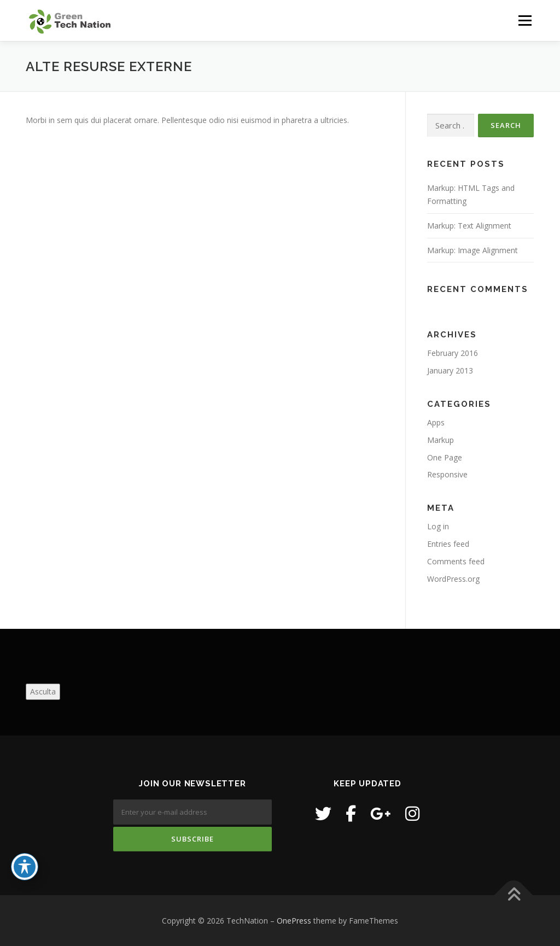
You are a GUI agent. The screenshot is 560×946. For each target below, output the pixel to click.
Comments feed (456, 561)
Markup (441, 440)
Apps (436, 422)
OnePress (294, 921)
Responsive (447, 474)
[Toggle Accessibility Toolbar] (25, 867)
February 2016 (453, 353)
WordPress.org (453, 579)
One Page (445, 457)
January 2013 (450, 370)
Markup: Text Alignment (469, 226)
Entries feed (448, 544)
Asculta (43, 691)
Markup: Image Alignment (472, 250)
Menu (525, 21)
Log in (438, 526)
